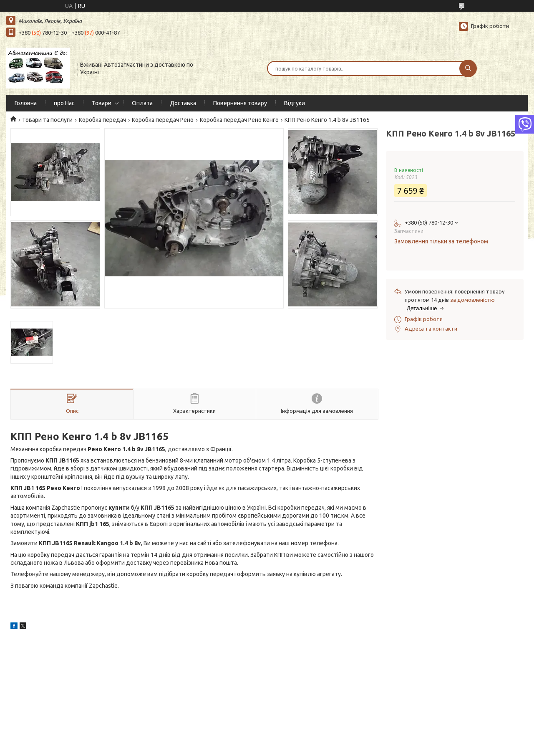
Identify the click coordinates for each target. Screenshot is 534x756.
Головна (26, 103)
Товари (102, 103)
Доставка (183, 103)
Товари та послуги (47, 120)
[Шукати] (468, 68)
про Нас (64, 103)
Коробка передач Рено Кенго (239, 120)
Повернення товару (240, 103)
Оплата (142, 103)
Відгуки (295, 103)
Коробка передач (102, 120)
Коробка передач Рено (163, 120)
